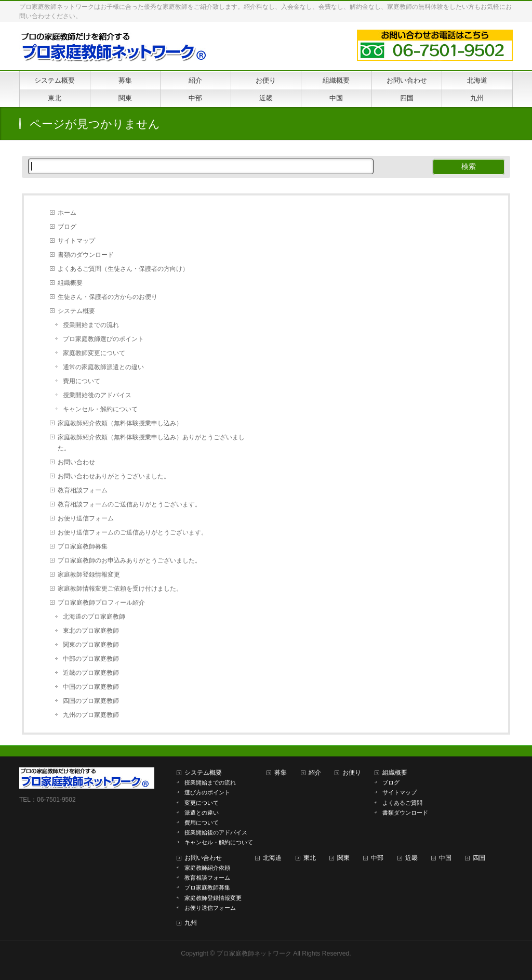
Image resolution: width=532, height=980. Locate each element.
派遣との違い (202, 813)
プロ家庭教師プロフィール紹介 (101, 603)
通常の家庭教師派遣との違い (103, 367)
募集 (281, 773)
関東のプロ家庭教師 (91, 645)
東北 (310, 858)
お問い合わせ (76, 462)
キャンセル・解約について (100, 409)
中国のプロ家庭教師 (91, 687)
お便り (352, 773)
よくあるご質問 (402, 803)
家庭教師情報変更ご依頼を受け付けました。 (120, 589)
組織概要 (70, 283)
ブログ (67, 227)
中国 (445, 858)
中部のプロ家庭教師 (91, 659)
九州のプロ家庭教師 (91, 715)
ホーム (67, 213)
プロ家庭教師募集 (83, 546)
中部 (377, 858)
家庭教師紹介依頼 (207, 868)
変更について (202, 803)
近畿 (411, 858)
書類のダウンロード (86, 255)
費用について (82, 381)
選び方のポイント (207, 792)
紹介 (315, 773)
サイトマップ (76, 241)
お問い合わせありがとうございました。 (114, 476)
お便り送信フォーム (86, 518)
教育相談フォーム (83, 490)
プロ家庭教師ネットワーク (254, 953)
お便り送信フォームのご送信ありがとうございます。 (132, 532)
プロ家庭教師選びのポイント (103, 339)
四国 (479, 858)
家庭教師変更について (94, 353)
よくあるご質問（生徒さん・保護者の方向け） (123, 269)
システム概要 (76, 311)
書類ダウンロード (405, 813)
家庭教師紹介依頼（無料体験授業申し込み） (120, 423)
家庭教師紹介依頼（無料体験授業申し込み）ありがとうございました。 (151, 443)
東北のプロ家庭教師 (91, 631)
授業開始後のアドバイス (97, 395)
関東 (343, 858)
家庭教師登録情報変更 (89, 574)
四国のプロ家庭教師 (91, 701)
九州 (191, 923)
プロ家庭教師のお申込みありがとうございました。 (129, 560)
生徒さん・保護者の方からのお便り (108, 297)
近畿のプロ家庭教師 (91, 673)
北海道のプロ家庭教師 (94, 617)
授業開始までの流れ (91, 325)
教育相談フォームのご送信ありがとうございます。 (129, 504)
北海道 (272, 858)
